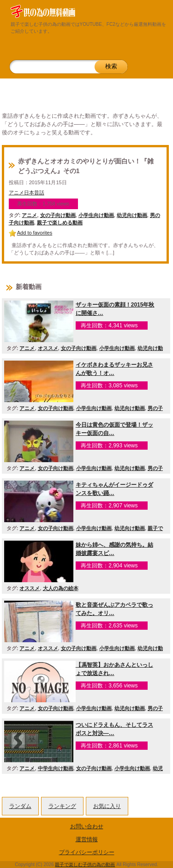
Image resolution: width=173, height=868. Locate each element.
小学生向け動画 (96, 215)
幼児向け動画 (132, 215)
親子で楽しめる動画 (60, 223)
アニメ (29, 215)
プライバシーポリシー (87, 852)
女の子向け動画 (58, 215)
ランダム (20, 806)
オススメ (48, 348)
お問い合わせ (87, 826)
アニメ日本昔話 (27, 193)
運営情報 (87, 839)
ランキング (62, 806)
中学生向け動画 (56, 768)
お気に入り (107, 806)
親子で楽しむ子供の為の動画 (85, 865)
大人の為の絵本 (61, 588)
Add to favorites (35, 233)
